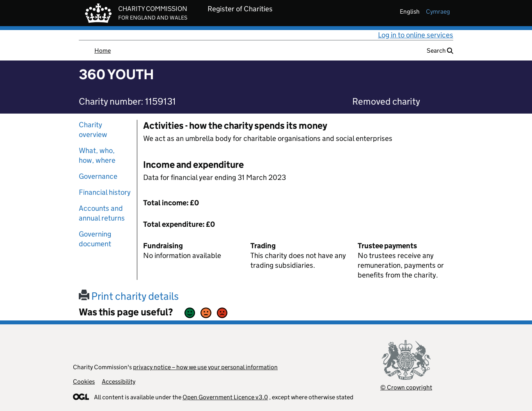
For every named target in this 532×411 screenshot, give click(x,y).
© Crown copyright (406, 387)
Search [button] (440, 51)
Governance (98, 176)
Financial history (105, 192)
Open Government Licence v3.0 (225, 397)
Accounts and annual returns (102, 213)
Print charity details (129, 296)
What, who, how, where (97, 155)
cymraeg (438, 12)
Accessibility (119, 382)
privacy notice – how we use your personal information (205, 367)
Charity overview (93, 130)
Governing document (95, 239)
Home (103, 51)
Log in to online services (416, 35)
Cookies (84, 382)
